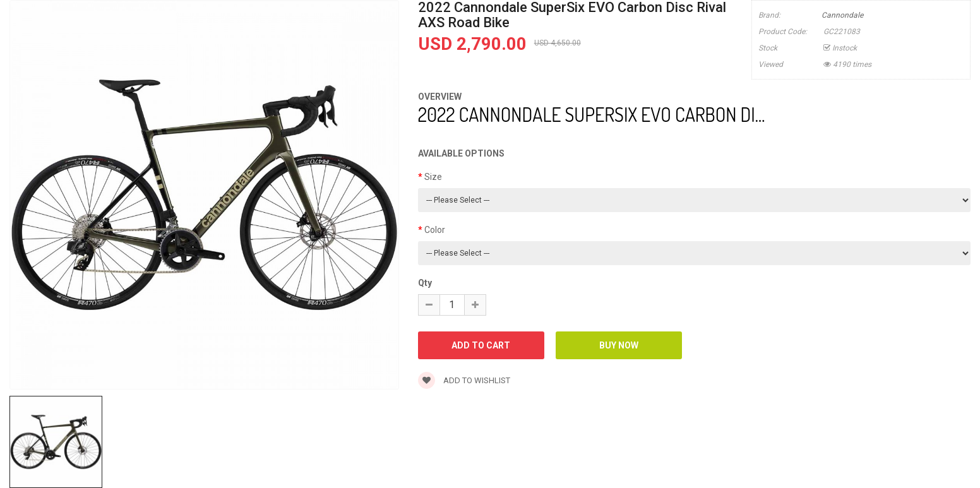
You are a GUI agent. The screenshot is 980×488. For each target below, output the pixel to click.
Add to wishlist (464, 380)
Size (433, 177)
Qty (425, 283)
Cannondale (842, 15)
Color (435, 230)
